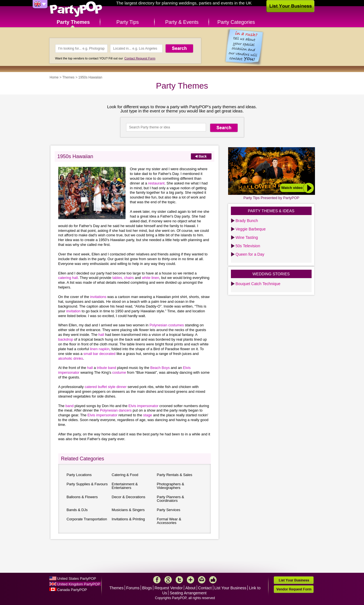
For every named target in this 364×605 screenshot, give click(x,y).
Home (54, 77)
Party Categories (236, 22)
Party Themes (73, 22)
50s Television (248, 246)
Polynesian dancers (116, 410)
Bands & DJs (77, 510)
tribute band (107, 368)
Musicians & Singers (128, 510)
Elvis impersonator (144, 406)
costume (119, 372)
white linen (150, 278)
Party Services (169, 510)
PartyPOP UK (76, 9)
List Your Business (230, 588)
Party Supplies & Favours (87, 484)
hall (102, 335)
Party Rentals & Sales (175, 475)
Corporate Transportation (87, 519)
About (190, 588)
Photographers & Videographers (171, 486)
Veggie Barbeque (251, 229)
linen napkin (100, 349)
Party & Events (182, 22)
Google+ (168, 580)
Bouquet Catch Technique (258, 284)
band (70, 406)
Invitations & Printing (128, 519)
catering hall (68, 278)
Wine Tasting (247, 237)
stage (148, 415)
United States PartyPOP (77, 579)
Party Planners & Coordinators (171, 499)
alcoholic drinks (71, 358)
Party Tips (127, 22)
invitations (99, 297)
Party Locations (79, 475)
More (191, 580)
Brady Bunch (247, 221)
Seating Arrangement (188, 593)
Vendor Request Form (294, 589)
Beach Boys (160, 368)
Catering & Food (125, 475)
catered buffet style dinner (106, 387)
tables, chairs (124, 278)
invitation (74, 311)
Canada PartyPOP (72, 590)
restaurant (157, 183)
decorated (107, 354)
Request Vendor (168, 588)
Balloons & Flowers (82, 497)
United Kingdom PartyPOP (79, 584)
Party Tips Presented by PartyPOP (271, 198)
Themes (68, 77)
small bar (91, 354)
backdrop (66, 339)
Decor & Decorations (129, 497)
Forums (133, 588)
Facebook (157, 580)
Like (213, 580)
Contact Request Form (140, 58)
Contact (205, 588)
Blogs (147, 588)
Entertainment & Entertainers (125, 486)
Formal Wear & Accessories (169, 521)
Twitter (179, 580)
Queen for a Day (250, 254)
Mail (202, 580)
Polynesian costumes (167, 325)
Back (201, 156)
